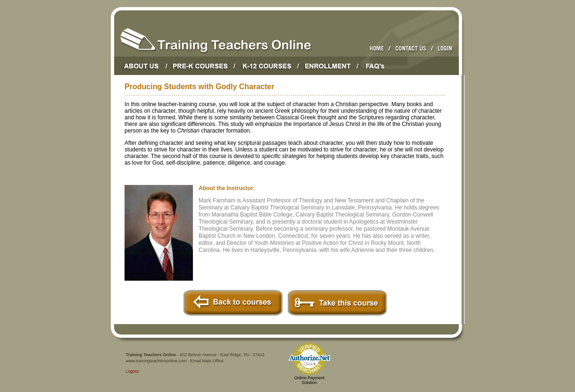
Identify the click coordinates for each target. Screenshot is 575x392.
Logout (133, 371)
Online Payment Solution (309, 380)
